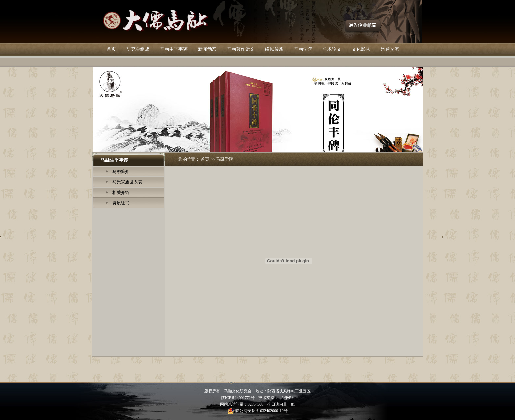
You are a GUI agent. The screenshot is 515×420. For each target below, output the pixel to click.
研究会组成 (138, 49)
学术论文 (332, 49)
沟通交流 (390, 49)
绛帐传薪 (274, 49)
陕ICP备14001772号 (238, 398)
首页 (111, 49)
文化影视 (361, 49)
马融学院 (303, 49)
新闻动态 (207, 49)
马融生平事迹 (174, 49)
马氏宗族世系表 (127, 182)
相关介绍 (121, 192)
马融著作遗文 (241, 49)
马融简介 (121, 171)
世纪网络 (286, 398)
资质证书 (121, 203)
